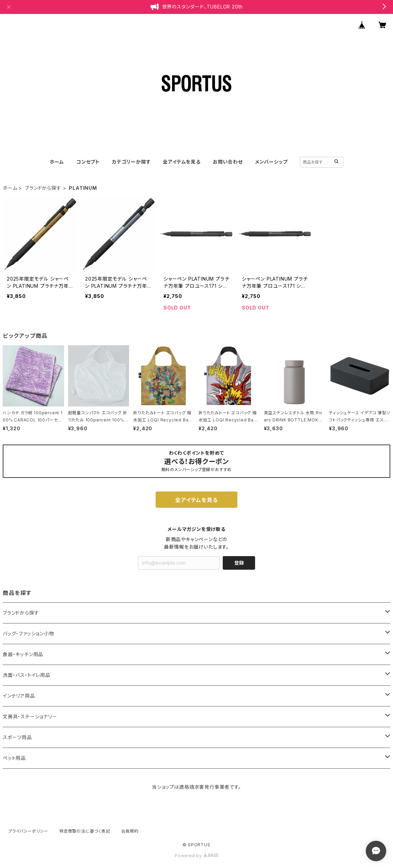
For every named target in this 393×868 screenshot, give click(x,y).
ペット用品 (14, 758)
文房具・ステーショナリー (30, 716)
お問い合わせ (228, 162)
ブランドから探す (43, 188)
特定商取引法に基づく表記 (85, 831)
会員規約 (130, 831)
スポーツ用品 (17, 737)
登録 (239, 563)
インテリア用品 (19, 696)
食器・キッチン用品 (23, 654)
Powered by (196, 856)
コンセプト (88, 162)
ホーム (57, 162)
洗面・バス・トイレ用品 (27, 675)
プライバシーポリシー (28, 831)
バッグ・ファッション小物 (28, 633)
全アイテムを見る (182, 162)
